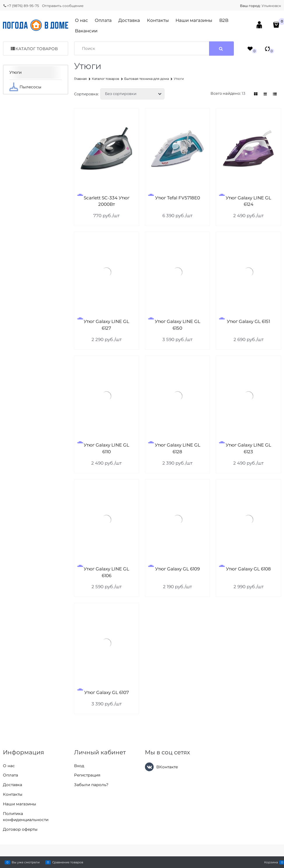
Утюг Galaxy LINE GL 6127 (106, 325)
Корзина (271, 862)
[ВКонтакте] (149, 767)
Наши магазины (194, 20)
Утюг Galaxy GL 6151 (248, 321)
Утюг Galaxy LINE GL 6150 (178, 325)
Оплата (103, 20)
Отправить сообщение (63, 6)
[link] (256, 94)
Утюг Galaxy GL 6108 (248, 569)
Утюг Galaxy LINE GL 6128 (178, 448)
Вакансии (86, 31)
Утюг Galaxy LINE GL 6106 (106, 572)
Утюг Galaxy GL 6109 (177, 569)
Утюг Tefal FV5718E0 (178, 198)
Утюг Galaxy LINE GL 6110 (106, 448)
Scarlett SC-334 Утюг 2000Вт (107, 201)
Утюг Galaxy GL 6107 (107, 692)
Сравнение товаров (68, 862)
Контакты (158, 20)
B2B (224, 20)
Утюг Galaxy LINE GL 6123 (248, 448)
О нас (81, 20)
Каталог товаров (37, 49)
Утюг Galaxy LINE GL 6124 (248, 201)
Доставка (129, 20)
